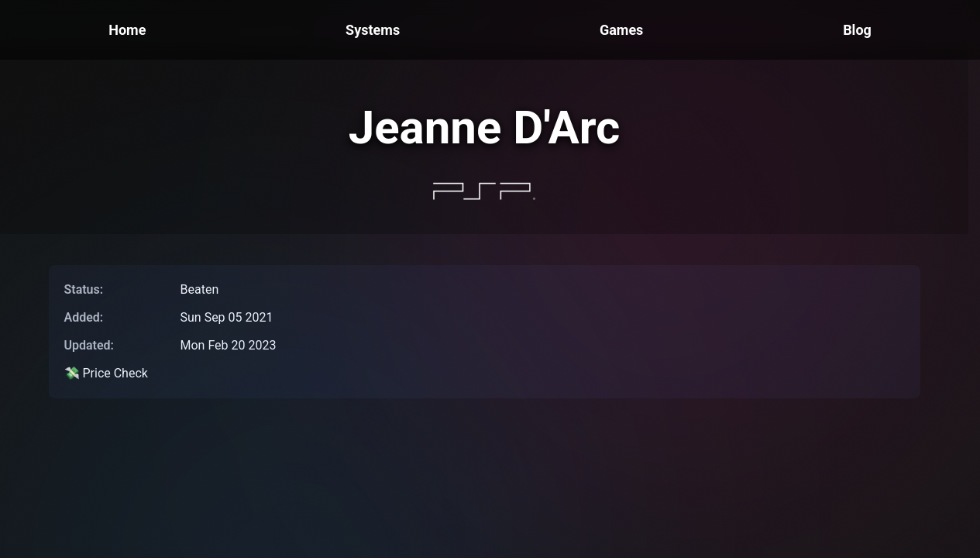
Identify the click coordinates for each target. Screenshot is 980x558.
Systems (373, 30)
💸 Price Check (106, 373)
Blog (857, 30)
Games (621, 30)
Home (127, 30)
